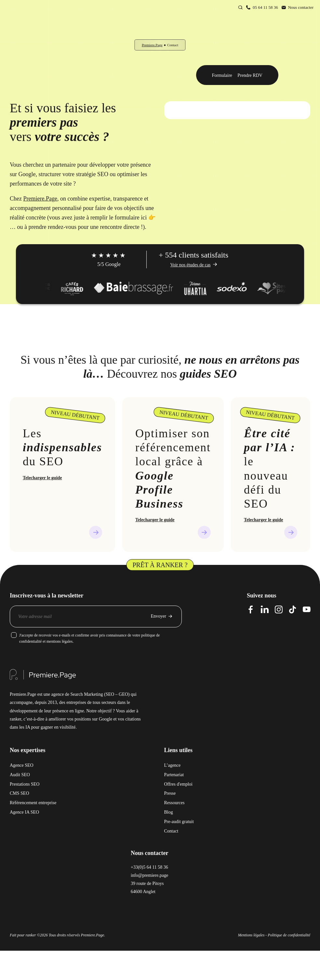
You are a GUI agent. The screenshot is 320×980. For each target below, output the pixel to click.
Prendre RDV (250, 75)
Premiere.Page (152, 45)
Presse (170, 793)
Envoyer (159, 616)
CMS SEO (20, 793)
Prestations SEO (25, 784)
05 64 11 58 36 (265, 7)
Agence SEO (22, 765)
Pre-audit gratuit (179, 822)
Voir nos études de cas (190, 265)
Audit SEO (20, 775)
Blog (169, 812)
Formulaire (222, 75)
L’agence (173, 765)
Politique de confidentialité (289, 935)
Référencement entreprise (33, 803)
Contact (171, 831)
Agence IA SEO (24, 812)
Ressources (174, 803)
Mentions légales (251, 935)
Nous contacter (301, 7)
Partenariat (174, 775)
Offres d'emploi (178, 784)
